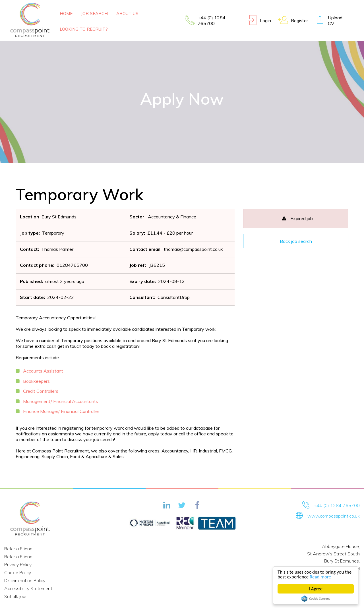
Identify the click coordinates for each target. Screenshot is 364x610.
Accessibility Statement (28, 588)
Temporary (53, 233)
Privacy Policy (18, 564)
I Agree (316, 589)
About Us (127, 14)
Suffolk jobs (16, 596)
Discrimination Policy (25, 580)
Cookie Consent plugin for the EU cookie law (316, 599)
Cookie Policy (18, 572)
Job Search (94, 14)
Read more (321, 577)
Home (66, 14)
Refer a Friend (18, 549)
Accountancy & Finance (172, 217)
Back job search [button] (296, 241)
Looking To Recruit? (84, 29)
